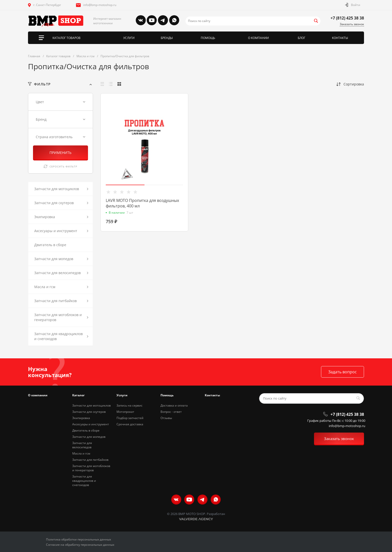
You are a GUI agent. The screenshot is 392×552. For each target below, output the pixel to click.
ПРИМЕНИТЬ (60, 153)
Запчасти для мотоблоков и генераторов (91, 468)
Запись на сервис (129, 405)
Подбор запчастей (130, 418)
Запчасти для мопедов (89, 437)
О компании (38, 395)
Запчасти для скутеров (89, 412)
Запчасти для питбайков (90, 460)
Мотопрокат (125, 412)
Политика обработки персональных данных (78, 539)
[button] (125, 185)
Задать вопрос (342, 372)
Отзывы (166, 418)
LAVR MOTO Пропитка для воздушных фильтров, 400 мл (142, 203)
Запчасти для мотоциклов (91, 405)
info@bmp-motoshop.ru (100, 5)
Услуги (122, 395)
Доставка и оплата (174, 405)
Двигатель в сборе (86, 430)
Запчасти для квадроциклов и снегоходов (84, 481)
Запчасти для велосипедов (82, 445)
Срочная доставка (130, 424)
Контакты (212, 395)
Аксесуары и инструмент (91, 424)
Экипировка (81, 418)
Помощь (167, 395)
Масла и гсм (81, 453)
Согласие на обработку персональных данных (80, 545)
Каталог (78, 395)
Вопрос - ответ (171, 412)
